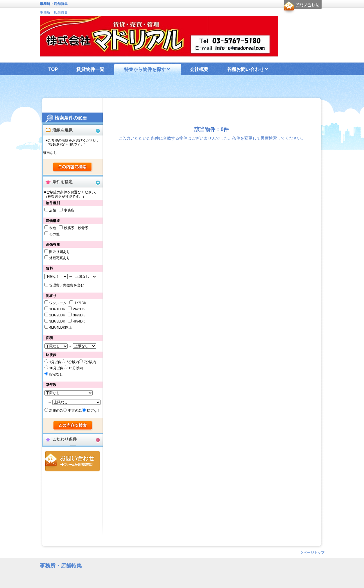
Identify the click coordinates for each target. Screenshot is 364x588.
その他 (54, 234)
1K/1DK (80, 303)
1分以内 (55, 362)
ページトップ (314, 553)
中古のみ (75, 411)
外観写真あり (60, 258)
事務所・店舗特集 (54, 13)
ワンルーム (58, 303)
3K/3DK (79, 315)
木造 (53, 228)
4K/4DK (79, 321)
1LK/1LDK (57, 309)
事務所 (69, 210)
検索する (73, 167)
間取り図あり (60, 252)
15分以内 (76, 368)
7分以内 (90, 362)
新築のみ (56, 411)
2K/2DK (79, 309)
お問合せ (72, 461)
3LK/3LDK (57, 321)
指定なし (56, 374)
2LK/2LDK (57, 315)
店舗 (53, 210)
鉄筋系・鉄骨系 (76, 228)
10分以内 (56, 368)
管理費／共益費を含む (67, 285)
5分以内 (73, 362)
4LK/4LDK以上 (61, 327)
